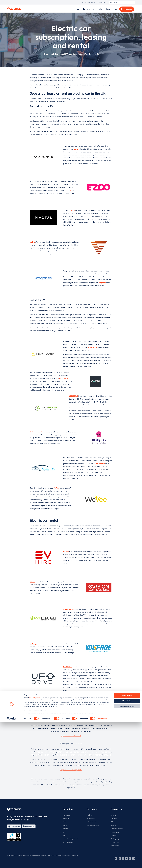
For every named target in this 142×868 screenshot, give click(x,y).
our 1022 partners (35, 844)
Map (77, 9)
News (108, 9)
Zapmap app (67, 815)
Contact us (114, 835)
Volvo (76, 149)
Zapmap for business (89, 2)
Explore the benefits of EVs (71, 736)
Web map (66, 818)
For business (92, 809)
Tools (64, 822)
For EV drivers (68, 809)
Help (115, 9)
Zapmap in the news (117, 829)
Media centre (115, 832)
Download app (127, 9)
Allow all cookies (127, 842)
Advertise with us (92, 822)
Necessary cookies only (127, 852)
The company (116, 809)
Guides (65, 825)
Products (89, 815)
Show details (102, 864)
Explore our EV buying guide (71, 770)
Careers (113, 825)
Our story (114, 815)
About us (102, 2)
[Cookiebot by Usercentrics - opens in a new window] (12, 864)
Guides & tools (88, 9)
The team (114, 818)
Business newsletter (93, 825)
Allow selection (127, 847)
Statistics (65, 829)
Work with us (91, 818)
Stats (100, 9)
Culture (113, 822)
